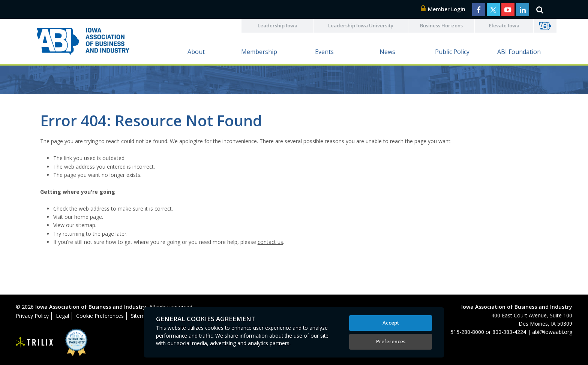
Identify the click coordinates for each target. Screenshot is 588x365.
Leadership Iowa (277, 25)
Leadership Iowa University (361, 25)
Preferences (391, 341)
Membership (259, 52)
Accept (391, 323)
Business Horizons (441, 25)
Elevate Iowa (504, 25)
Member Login (443, 9)
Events (324, 52)
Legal (62, 316)
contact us (270, 242)
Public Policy (452, 52)
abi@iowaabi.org (552, 332)
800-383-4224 (509, 332)
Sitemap (141, 316)
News (387, 52)
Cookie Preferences (100, 316)
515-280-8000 (467, 332)
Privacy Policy (32, 316)
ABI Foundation (519, 52)
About (196, 52)
